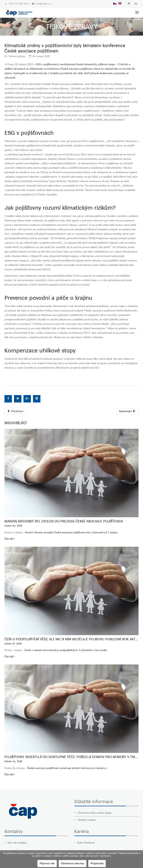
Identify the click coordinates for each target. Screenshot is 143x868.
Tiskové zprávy (17, 56)
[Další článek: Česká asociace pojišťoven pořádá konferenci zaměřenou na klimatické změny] (127, 411)
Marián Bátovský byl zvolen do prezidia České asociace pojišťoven (64, 521)
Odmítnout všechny (73, 863)
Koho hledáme (86, 843)
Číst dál (10, 539)
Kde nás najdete (17, 843)
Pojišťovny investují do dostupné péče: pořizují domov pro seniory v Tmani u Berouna (71, 757)
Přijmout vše (47, 863)
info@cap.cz (43, 4)
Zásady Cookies (86, 820)
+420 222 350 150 (18, 4)
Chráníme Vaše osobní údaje (94, 813)
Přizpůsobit (97, 863)
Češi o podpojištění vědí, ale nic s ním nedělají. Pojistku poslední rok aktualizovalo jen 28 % (71, 639)
